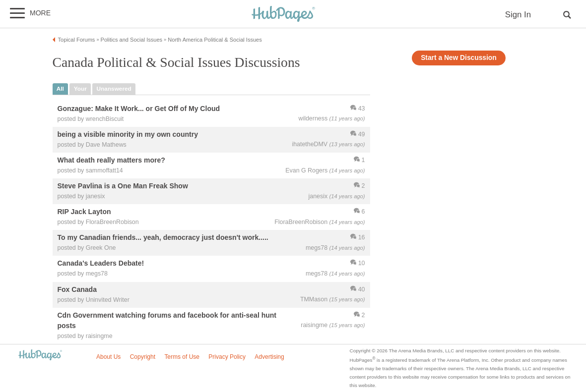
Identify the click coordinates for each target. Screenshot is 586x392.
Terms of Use (182, 357)
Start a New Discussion (459, 58)
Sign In (518, 15)
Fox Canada (77, 289)
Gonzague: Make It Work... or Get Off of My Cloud (139, 109)
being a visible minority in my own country (128, 134)
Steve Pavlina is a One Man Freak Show (123, 186)
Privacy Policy (227, 357)
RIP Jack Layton (84, 212)
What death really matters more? (111, 160)
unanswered (114, 89)
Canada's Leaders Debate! (101, 264)
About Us (108, 357)
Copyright (143, 357)
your (80, 89)
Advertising (269, 357)
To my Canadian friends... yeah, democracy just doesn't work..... (163, 238)
